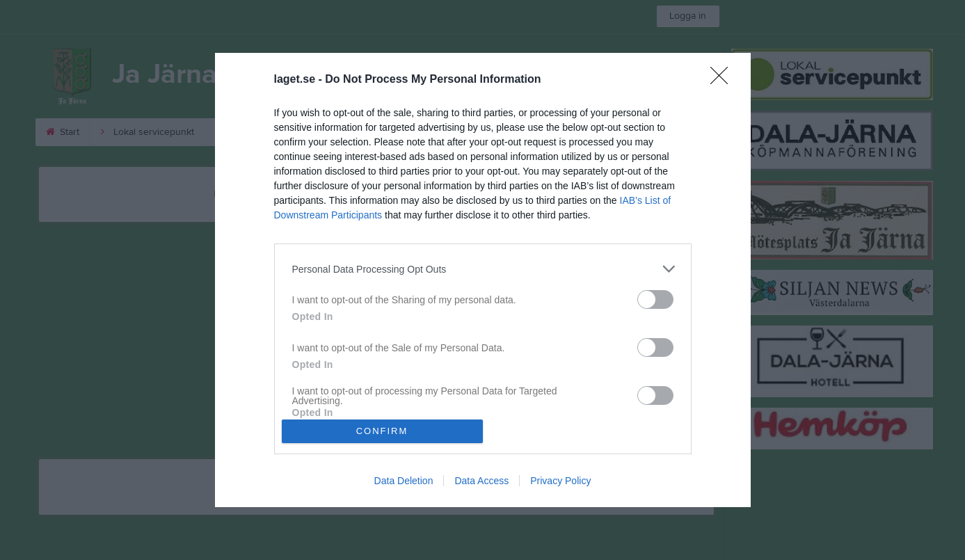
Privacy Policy (560, 481)
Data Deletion (404, 481)
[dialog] (483, 280)
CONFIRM (382, 431)
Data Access (481, 481)
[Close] (724, 80)
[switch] (655, 299)
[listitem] (483, 269)
